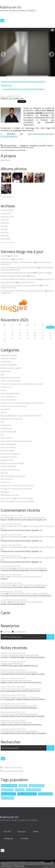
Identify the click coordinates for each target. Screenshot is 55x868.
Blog (2, 375)
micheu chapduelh (36, 786)
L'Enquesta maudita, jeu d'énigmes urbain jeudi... (20, 697)
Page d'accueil (6, 85)
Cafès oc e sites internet (11, 381)
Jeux (2, 435)
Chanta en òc (6, 387)
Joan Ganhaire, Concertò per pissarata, (17, 441)
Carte (5, 613)
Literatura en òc (7, 460)
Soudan (4, 256)
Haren (33, 276)
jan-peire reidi (7, 790)
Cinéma (50, 146)
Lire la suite (5, 160)
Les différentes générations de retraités (17, 273)
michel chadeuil (45, 794)
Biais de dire (6, 371)
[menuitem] (24, 82)
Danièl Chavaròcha (8, 400)
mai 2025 (4, 229)
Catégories (8, 838)
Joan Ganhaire (7, 438)
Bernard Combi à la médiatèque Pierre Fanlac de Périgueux (23, 81)
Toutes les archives (8, 243)
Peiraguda (5, 492)
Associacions (6, 362)
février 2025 (5, 239)
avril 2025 (4, 233)
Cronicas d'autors (8, 397)
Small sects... (6, 259)
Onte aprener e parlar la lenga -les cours (17, 147)
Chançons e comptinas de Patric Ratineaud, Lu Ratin (22, 384)
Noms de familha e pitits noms (13, 476)
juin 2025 (4, 226)
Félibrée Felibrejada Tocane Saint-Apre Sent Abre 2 (21, 416)
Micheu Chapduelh (8, 467)
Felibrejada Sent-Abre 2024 (12, 419)
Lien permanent (9, 146)
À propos (22, 831)
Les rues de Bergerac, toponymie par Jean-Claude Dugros (24, 89)
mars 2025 (5, 236)
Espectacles (5, 409)
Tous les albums (6, 197)
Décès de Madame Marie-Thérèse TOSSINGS (19, 267)
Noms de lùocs (7, 479)
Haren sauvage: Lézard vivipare (14, 276)
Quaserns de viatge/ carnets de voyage (17, 498)
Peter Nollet (5, 518)
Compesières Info (26, 282)
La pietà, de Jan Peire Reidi (11, 664)
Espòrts (4, 413)
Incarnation (19, 259)
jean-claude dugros (27, 794)
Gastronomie (6, 425)
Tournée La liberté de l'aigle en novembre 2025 (20, 279)
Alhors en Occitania (8, 359)
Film (2, 422)
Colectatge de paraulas (10, 394)
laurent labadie (9, 786)
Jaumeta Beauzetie (8, 432)
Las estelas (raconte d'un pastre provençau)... (19, 706)
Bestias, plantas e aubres (11, 368)
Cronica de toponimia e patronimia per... (30, 518)
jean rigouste (7, 798)
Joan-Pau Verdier (8, 451)
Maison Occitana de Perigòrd (12, 463)
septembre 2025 (7, 217)
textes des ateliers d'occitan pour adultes (17, 501)
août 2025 (5, 220)
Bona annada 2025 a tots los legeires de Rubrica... (29, 593)
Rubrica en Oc (11, 7)
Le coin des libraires (9, 457)
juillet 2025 (5, 223)
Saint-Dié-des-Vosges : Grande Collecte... (17, 262)
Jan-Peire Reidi (7, 429)
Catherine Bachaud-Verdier (12, 526)
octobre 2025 (6, 214)
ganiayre (4, 602)
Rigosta (4, 577)
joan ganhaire (8, 794)
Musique (4, 473)
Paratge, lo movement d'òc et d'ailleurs (16, 489)
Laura (3, 593)
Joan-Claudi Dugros (8, 444)
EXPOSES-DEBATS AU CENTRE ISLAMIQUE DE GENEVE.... (22, 291)
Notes (36, 831)
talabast (23, 786)
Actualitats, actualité (38, 146)
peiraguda (20, 790)
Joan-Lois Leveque (8, 448)
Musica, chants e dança (10, 470)
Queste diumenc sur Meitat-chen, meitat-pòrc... (20, 672)
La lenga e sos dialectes (10, 454)
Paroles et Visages (44, 273)
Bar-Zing (14, 256)
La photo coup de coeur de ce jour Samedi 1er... (20, 285)
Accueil (7, 831)
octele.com (5, 482)
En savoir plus (19, 866)
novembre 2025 (7, 210)
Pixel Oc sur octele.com (12, 98)
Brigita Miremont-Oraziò (10, 378)
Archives (25, 838)
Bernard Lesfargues (9, 365)
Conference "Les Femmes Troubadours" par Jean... (21, 689)
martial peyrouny (33, 790)
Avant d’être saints (8, 282)
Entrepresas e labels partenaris (14, 406)
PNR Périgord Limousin (10, 495)
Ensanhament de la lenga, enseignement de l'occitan (22, 403)
